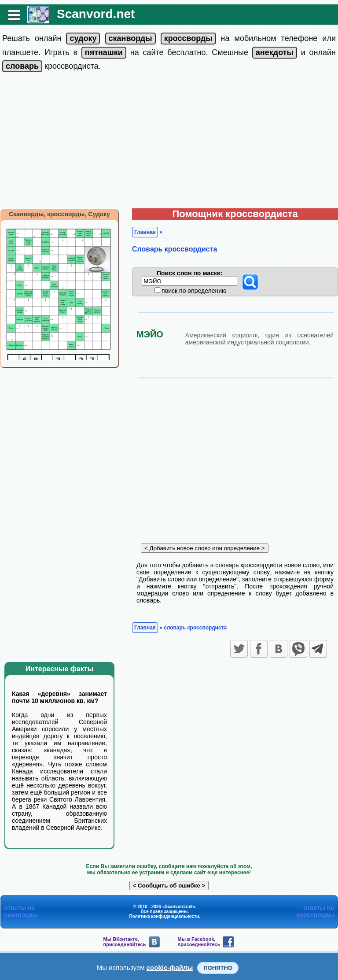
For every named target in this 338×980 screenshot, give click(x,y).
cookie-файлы (170, 967)
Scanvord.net (96, 14)
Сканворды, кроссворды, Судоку (59, 214)
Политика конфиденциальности (164, 916)
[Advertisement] (169, 142)
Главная (145, 232)
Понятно (218, 968)
